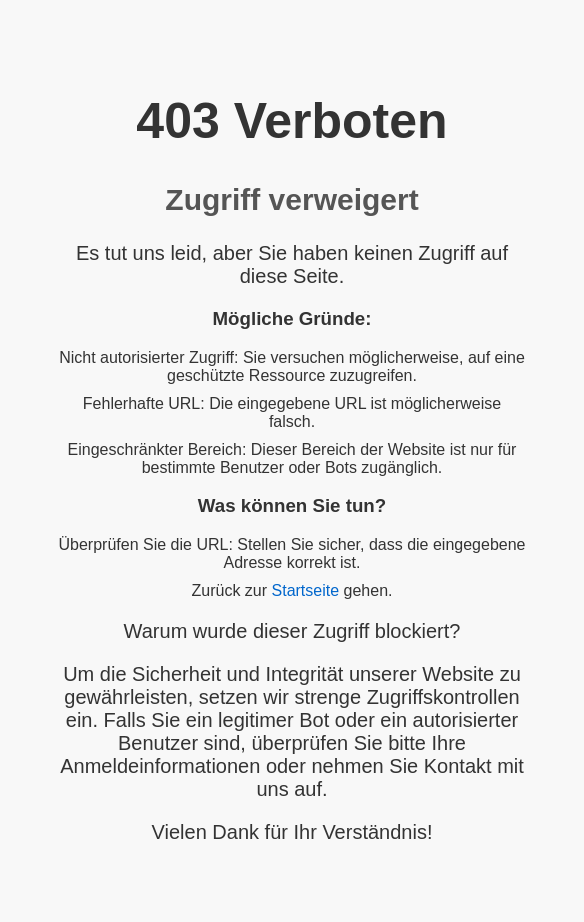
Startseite (306, 590)
